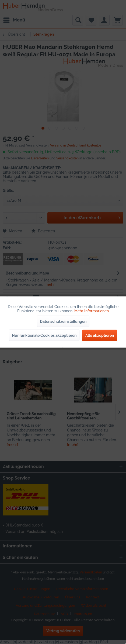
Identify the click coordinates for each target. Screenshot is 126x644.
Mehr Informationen (92, 311)
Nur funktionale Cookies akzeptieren (44, 335)
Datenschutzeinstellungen (63, 321)
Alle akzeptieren (100, 335)
